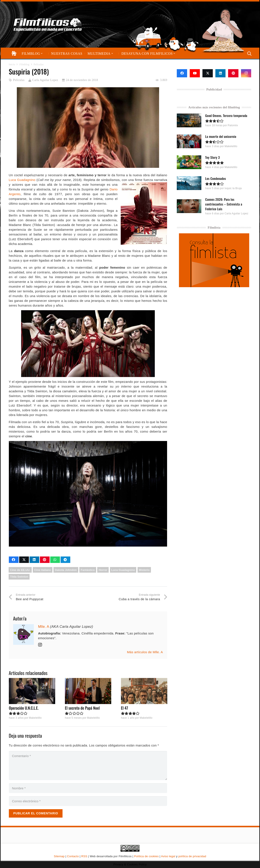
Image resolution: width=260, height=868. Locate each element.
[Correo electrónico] (88, 801)
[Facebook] (182, 73)
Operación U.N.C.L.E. (24, 708)
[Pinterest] (233, 73)
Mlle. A (44, 626)
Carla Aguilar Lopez (45, 80)
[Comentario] (88, 766)
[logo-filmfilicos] (48, 25)
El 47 (124, 708)
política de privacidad (192, 856)
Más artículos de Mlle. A (145, 652)
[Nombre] (88, 788)
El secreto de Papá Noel (82, 708)
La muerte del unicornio (221, 136)
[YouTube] (195, 73)
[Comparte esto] (14, 560)
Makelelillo (35, 718)
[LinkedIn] (221, 73)
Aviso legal (168, 856)
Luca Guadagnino (22, 180)
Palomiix (233, 125)
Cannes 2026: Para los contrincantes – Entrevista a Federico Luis (224, 204)
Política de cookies (146, 856)
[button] (41, 54)
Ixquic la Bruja (233, 188)
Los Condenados (216, 178)
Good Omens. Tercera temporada (226, 115)
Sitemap (59, 856)
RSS (84, 856)
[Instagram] (246, 73)
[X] (208, 73)
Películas (19, 80)
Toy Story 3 (213, 157)
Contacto (73, 856)
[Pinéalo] (45, 560)
